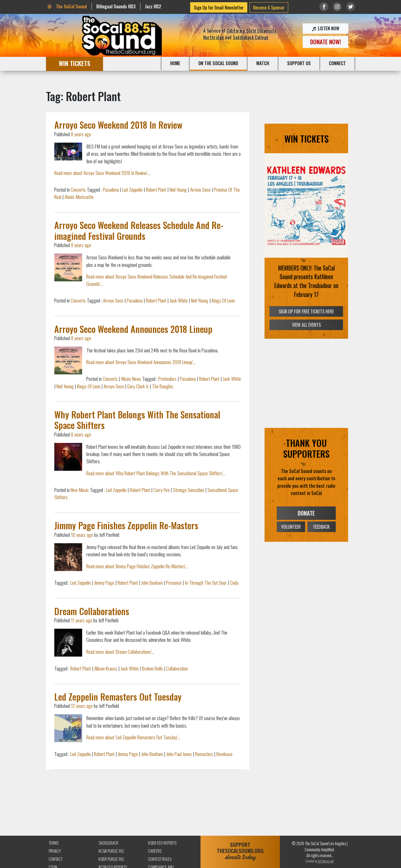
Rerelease (224, 754)
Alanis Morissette (79, 197)
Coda (234, 582)
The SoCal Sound (67, 6)
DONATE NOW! (326, 42)
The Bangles (163, 386)
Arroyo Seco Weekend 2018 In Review (118, 125)
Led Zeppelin (132, 189)
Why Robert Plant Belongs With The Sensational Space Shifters (137, 420)
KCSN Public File (111, 851)
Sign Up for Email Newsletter (219, 8)
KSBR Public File (111, 859)
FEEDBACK (321, 527)
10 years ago (82, 535)
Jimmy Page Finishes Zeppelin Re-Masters (126, 525)
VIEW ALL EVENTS (306, 325)
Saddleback (108, 843)
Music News (131, 379)
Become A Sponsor (269, 8)
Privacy (55, 851)
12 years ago (82, 706)
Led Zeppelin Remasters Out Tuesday (118, 697)
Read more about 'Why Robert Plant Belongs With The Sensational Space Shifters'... (156, 473)
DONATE (306, 513)
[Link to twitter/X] (351, 7)
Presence (174, 582)
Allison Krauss (106, 668)
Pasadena (111, 189)
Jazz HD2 (153, 6)
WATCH (263, 63)
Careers (155, 851)
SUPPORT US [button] (299, 63)
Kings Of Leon (223, 300)
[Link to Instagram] (337, 7)
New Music (80, 490)
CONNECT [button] (337, 63)
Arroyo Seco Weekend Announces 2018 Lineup (133, 329)
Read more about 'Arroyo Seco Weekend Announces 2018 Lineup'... (141, 362)
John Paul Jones (179, 754)
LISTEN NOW (326, 28)
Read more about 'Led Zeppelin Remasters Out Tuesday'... (133, 737)
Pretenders (168, 379)
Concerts (78, 189)
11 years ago (82, 620)
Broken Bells (152, 668)
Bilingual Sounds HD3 (116, 6)
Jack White (179, 300)
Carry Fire (162, 490)
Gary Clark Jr (138, 386)
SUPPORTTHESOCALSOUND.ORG (240, 851)
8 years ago (81, 134)
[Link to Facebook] (324, 7)
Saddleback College (251, 37)
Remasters (204, 754)
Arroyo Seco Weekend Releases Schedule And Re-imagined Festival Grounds (139, 230)
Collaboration (177, 668)
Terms (54, 843)
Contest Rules (160, 859)
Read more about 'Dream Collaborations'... (120, 652)
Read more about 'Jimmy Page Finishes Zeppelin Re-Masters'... (137, 566)
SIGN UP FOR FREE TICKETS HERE (306, 311)
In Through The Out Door (206, 582)
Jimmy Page (104, 582)
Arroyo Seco (200, 189)
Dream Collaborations (92, 611)
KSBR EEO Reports (162, 843)
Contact (56, 859)
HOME (175, 63)
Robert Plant (156, 189)
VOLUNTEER (291, 527)
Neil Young (178, 189)
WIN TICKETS (74, 63)
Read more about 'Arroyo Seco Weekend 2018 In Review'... (102, 173)
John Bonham (152, 582)
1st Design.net (326, 861)
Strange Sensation (189, 490)
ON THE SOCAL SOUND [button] (218, 63)
